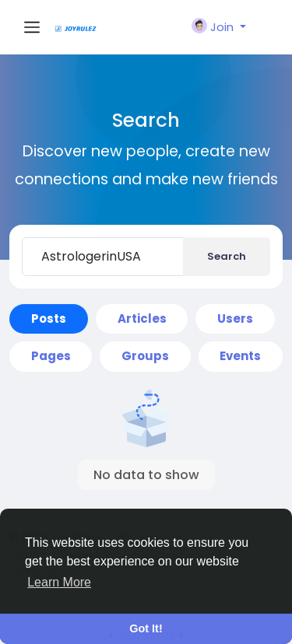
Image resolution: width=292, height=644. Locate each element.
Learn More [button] (59, 582)
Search (227, 256)
